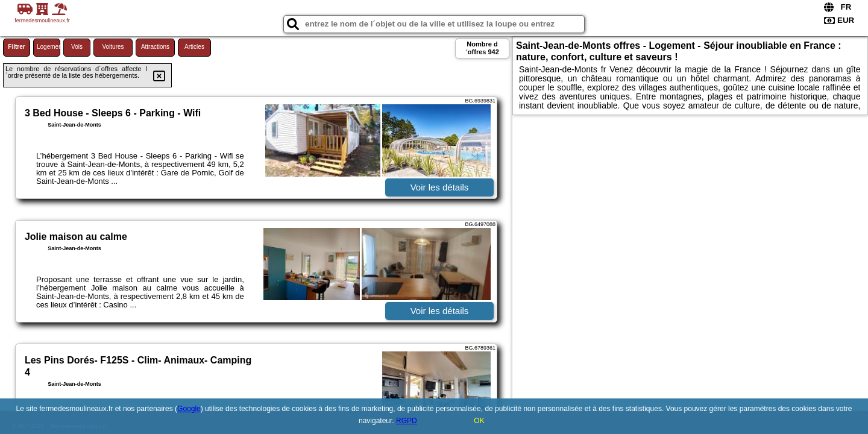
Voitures (113, 47)
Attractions (155, 47)
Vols (77, 47)
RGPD (407, 421)
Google (189, 409)
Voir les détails (440, 187)
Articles (194, 47)
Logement (49, 47)
